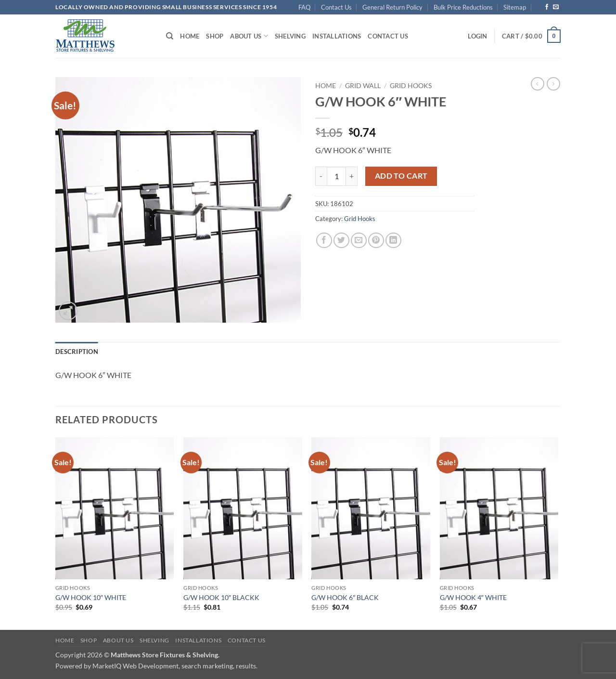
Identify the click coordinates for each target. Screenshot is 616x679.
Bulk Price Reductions (463, 7)
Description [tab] (77, 352)
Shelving (290, 36)
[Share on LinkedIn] (393, 241)
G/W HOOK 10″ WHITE (91, 597)
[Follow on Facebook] (547, 7)
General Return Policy (392, 7)
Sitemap (515, 7)
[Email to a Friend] (359, 241)
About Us (249, 36)
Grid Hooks (411, 86)
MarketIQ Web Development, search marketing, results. (175, 666)
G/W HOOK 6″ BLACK (345, 597)
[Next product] (538, 84)
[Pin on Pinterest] (376, 241)
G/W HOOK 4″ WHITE (473, 597)
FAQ (304, 7)
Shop (215, 36)
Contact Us (336, 7)
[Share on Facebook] (324, 241)
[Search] (170, 36)
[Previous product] (553, 84)
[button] (477, 36)
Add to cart (401, 176)
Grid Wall (363, 86)
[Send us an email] (556, 7)
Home (190, 36)
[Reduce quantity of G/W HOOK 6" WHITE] (321, 176)
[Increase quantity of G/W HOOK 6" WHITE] (352, 176)
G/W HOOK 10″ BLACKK (221, 597)
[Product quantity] (336, 176)
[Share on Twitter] (341, 241)
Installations (337, 36)
